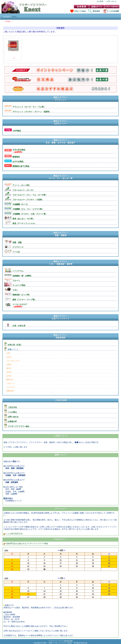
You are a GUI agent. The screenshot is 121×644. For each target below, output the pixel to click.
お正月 (9, 357)
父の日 (9, 372)
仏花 (8, 353)
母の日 (9, 368)
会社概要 (100, 1)
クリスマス (11, 387)
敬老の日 (10, 379)
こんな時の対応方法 (14, 534)
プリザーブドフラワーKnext (62, 643)
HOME (8, 21)
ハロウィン (11, 383)
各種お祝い (11, 391)
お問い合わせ (111, 1)
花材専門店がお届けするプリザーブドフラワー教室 (27, 543)
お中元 (9, 376)
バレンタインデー (13, 361)
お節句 (9, 364)
